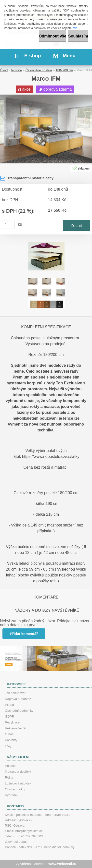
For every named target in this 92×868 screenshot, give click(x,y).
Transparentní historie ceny (27, 178)
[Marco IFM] (46, 96)
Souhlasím (78, 36)
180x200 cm (64, 70)
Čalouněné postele (39, 70)
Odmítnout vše (53, 36)
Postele (17, 70)
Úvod (4, 70)
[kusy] (8, 224)
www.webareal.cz (62, 864)
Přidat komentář (24, 634)
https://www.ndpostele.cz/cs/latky (51, 457)
